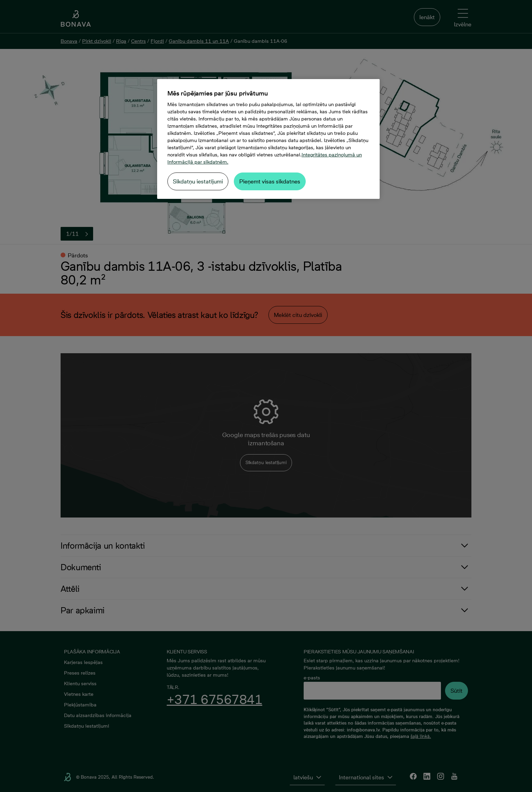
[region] (268, 139)
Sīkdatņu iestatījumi (198, 181)
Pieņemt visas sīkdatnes (270, 181)
